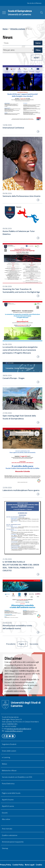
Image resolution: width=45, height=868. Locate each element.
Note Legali (30, 865)
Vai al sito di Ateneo (34, 3)
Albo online (6, 819)
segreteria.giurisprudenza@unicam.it (19, 729)
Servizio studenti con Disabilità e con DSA (17, 777)
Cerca (38, 43)
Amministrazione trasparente (13, 842)
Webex (4, 764)
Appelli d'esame (8, 800)
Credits (39, 865)
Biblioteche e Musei (9, 771)
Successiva (34, 644)
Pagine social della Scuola (11, 793)
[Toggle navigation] (4, 13)
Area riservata (7, 829)
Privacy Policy (6, 865)
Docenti (5, 813)
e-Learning (6, 757)
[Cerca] (42, 13)
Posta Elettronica (8, 784)
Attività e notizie (18, 29)
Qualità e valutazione (10, 835)
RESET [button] (37, 58)
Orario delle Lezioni (9, 751)
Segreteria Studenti (9, 744)
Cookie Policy (18, 865)
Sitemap (5, 848)
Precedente (11, 644)
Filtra (38, 50)
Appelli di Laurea (8, 806)
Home (5, 29)
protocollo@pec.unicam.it (14, 731)
